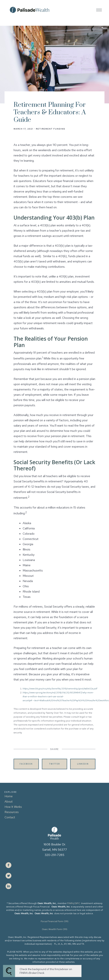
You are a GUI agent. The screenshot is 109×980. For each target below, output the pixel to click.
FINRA (70, 903)
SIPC (77, 903)
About (9, 802)
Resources (12, 812)
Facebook (26, 764)
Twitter (54, 764)
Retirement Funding (51, 129)
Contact (10, 817)
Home (9, 796)
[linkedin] (8, 886)
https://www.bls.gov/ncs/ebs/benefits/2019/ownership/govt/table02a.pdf (60, 689)
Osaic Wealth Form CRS (54, 929)
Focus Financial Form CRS (54, 921)
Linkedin (83, 764)
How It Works (13, 807)
